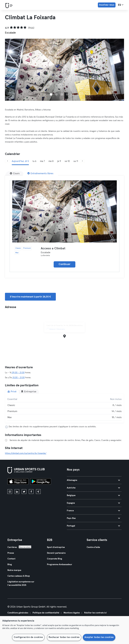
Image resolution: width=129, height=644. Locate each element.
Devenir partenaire (56, 553)
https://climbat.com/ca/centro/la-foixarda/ (26, 453)
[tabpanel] (64, 408)
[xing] (38, 492)
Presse (11, 553)
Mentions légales (72, 613)
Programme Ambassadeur (60, 565)
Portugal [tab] (93, 526)
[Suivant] (82, 161)
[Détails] (64, 211)
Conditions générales (18, 613)
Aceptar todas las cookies (99, 637)
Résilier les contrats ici (95, 613)
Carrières (12, 547)
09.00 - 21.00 (18, 373)
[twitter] (24, 492)
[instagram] (10, 492)
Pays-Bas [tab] (93, 518)
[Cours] (15, 173)
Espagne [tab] (93, 503)
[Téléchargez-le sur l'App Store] (18, 482)
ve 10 (67, 161)
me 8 (51, 161)
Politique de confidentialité (46, 613)
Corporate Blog (54, 559)
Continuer (64, 264)
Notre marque (14, 570)
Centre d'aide (93, 547)
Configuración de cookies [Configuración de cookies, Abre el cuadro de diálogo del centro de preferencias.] (28, 637)
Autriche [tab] (93, 488)
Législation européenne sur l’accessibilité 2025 (21, 583)
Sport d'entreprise (56, 547)
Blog (10, 565)
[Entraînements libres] (40, 173)
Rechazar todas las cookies (64, 637)
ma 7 (42, 161)
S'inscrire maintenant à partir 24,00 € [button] (30, 297)
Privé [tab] (12, 391)
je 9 (59, 161)
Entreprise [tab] (29, 391)
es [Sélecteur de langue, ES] (121, 5)
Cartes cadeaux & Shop (19, 576)
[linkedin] (17, 492)
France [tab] (93, 511)
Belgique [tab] (93, 495)
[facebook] (31, 492)
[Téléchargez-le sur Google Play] (41, 482)
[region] (64, 630)
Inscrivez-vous (107, 5)
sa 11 (76, 161)
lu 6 (34, 161)
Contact (11, 559)
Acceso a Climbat (53, 248)
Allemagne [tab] (93, 480)
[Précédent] (7, 161)
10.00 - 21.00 (18, 378)
